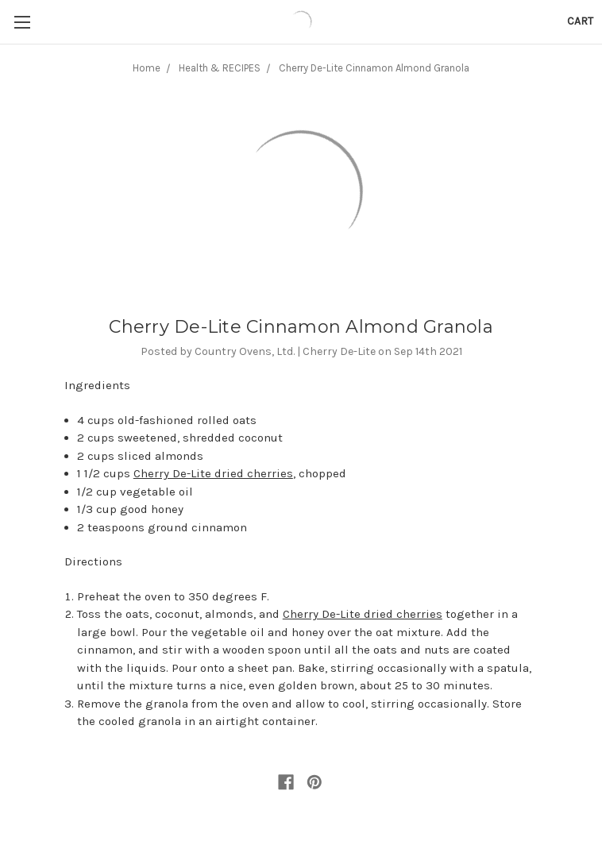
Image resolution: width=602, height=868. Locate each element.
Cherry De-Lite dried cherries (213, 473)
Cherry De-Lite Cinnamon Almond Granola (374, 68)
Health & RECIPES (220, 68)
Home (147, 68)
